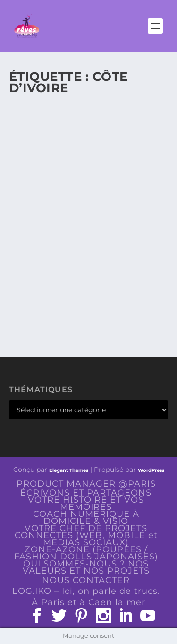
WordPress (151, 470)
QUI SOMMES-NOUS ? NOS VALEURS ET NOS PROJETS (86, 567)
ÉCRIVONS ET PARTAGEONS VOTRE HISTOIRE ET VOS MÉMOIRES (86, 500)
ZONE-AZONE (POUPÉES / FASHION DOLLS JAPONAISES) (86, 553)
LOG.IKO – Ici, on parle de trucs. (86, 591)
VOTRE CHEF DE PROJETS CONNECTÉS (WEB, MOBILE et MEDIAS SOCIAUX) (86, 535)
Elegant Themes (69, 470)
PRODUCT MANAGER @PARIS (86, 484)
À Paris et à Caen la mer (88, 602)
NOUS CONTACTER (86, 580)
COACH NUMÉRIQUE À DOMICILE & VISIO (86, 518)
